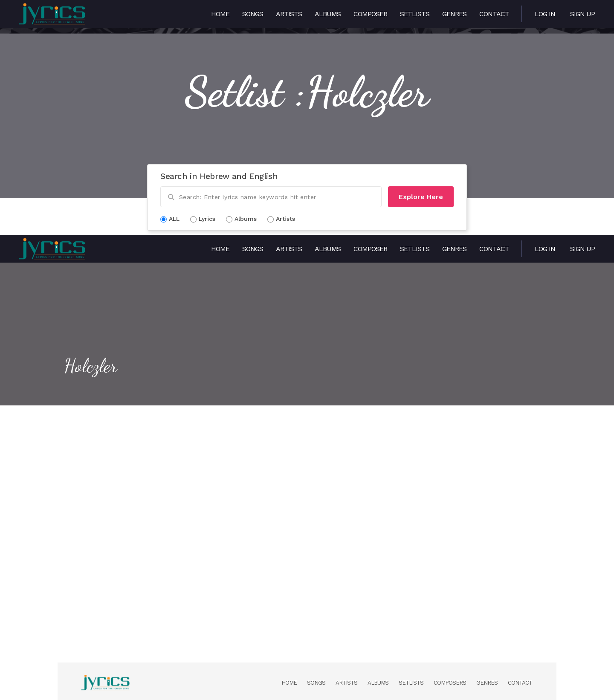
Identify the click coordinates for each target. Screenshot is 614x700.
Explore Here (421, 197)
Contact (494, 14)
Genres (454, 14)
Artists (289, 14)
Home (220, 14)
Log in (545, 14)
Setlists (415, 14)
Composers (450, 683)
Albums (328, 14)
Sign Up (582, 14)
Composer (370, 14)
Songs (253, 14)
